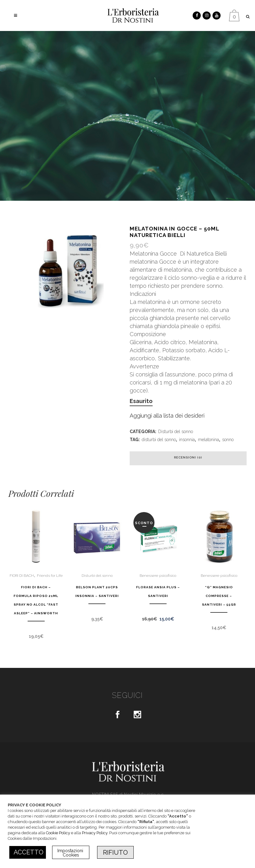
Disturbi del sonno (176, 432)
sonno (228, 440)
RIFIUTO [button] (115, 853)
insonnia (187, 440)
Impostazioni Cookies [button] (71, 853)
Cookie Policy (58, 833)
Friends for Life (50, 576)
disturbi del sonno (159, 440)
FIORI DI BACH (22, 576)
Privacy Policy (95, 833)
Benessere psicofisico (158, 576)
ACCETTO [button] (29, 852)
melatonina (208, 440)
